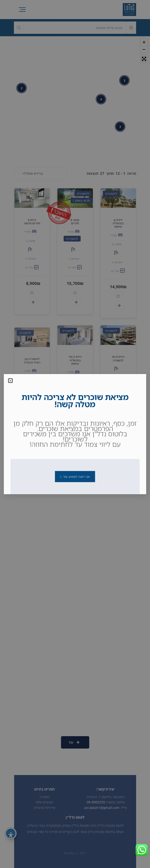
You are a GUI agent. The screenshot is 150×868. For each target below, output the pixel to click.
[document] (75, 434)
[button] (10, 381)
